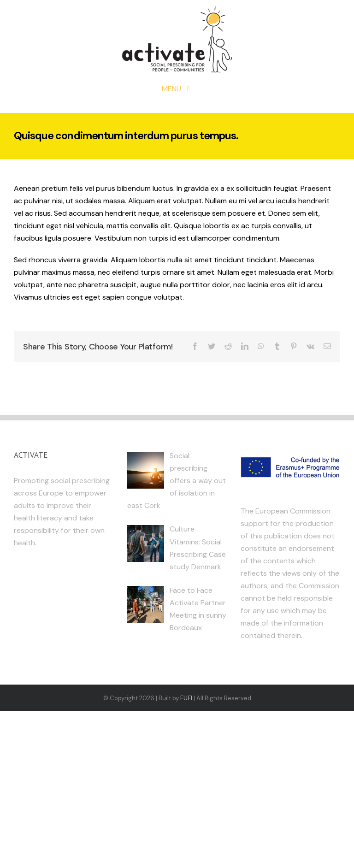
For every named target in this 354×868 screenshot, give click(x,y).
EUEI (186, 698)
